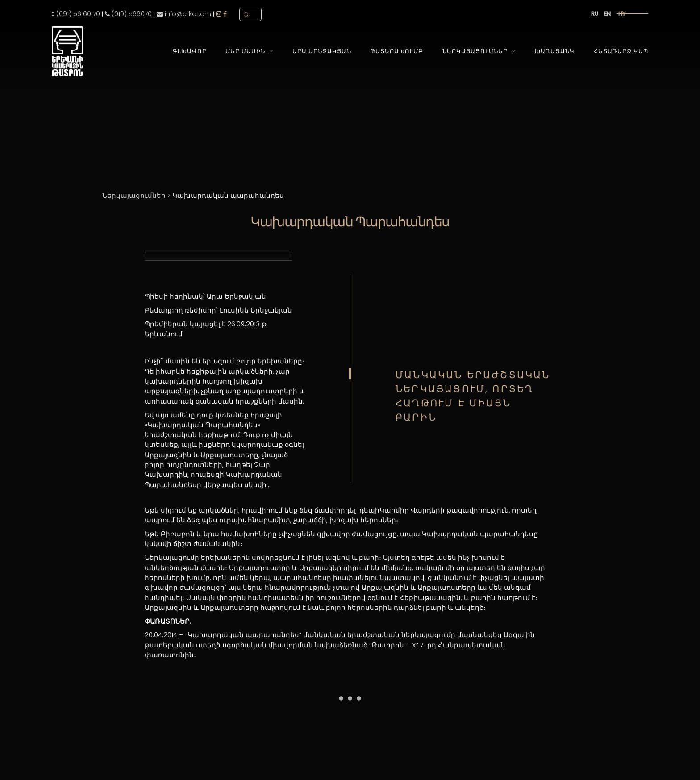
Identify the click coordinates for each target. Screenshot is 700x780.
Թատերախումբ (397, 51)
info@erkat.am (184, 14)
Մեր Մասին (245, 51)
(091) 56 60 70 (76, 14)
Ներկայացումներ (475, 51)
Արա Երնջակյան (322, 51)
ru (595, 14)
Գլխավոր (190, 51)
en (607, 14)
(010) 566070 (128, 14)
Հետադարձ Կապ (621, 51)
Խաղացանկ (555, 51)
